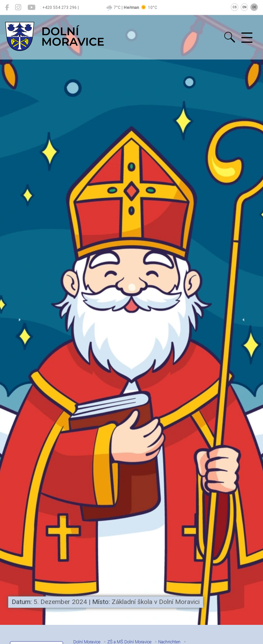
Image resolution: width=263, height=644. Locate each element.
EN (245, 7)
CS (235, 7)
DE (254, 7)
